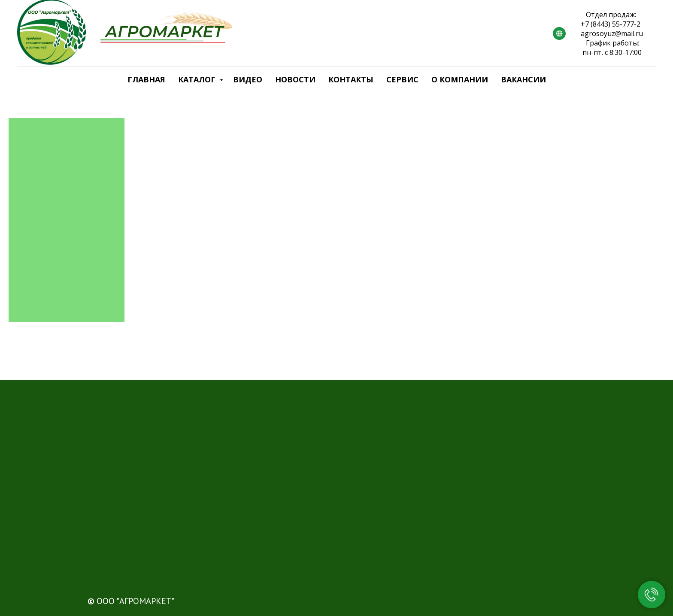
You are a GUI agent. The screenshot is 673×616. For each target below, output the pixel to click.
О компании (460, 79)
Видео (248, 79)
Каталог (198, 79)
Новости (295, 79)
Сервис (402, 79)
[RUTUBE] (559, 33)
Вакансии (523, 79)
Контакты (351, 79)
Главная (146, 79)
